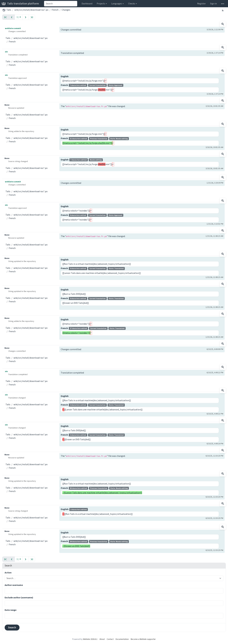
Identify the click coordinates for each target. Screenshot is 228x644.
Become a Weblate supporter (143, 639)
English (65, 76)
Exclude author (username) (19, 598)
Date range (11, 610)
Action (8, 573)
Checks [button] (132, 4)
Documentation (122, 639)
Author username (14, 585)
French (55, 10)
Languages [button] (117, 4)
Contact (110, 639)
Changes (66, 10)
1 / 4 (19, 17)
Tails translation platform (20, 4)
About (102, 639)
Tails (9, 10)
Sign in (213, 4)
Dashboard (87, 4)
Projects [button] (101, 4)
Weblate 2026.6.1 (90, 639)
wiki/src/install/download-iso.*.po (31, 10)
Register (201, 4)
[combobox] (61, 4)
